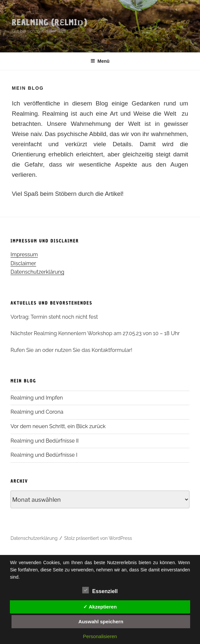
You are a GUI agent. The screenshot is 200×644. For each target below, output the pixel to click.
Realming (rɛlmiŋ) (50, 23)
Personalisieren (100, 636)
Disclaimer (23, 263)
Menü (100, 61)
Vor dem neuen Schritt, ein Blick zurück (58, 426)
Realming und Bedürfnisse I (44, 455)
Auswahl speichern (101, 621)
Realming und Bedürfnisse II (45, 441)
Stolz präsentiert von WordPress (98, 538)
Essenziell (100, 590)
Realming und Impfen (37, 398)
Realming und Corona (37, 412)
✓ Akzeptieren (100, 607)
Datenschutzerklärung (37, 272)
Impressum (24, 254)
